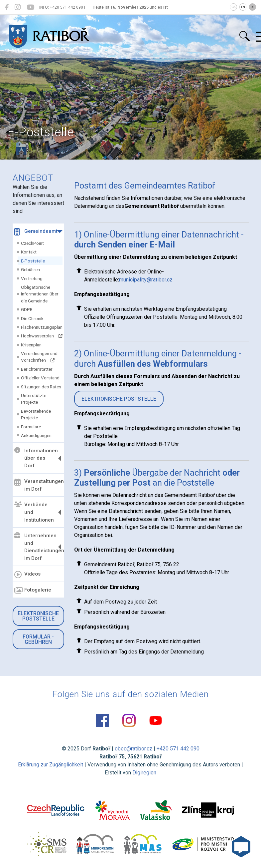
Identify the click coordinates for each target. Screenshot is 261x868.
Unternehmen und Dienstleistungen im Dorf (38, 547)
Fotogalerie (33, 591)
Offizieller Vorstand (40, 378)
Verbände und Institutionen (34, 512)
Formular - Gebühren (38, 639)
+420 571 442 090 (178, 749)
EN (243, 7)
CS (233, 7)
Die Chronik (32, 318)
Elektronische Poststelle (38, 616)
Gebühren (30, 269)
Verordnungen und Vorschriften (39, 357)
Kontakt (29, 252)
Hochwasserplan (42, 336)
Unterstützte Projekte (34, 399)
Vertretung (32, 278)
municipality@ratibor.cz (146, 280)
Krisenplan (31, 345)
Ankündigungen (36, 435)
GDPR (27, 309)
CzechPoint (32, 243)
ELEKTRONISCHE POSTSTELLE (119, 399)
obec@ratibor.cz (133, 749)
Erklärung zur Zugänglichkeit (51, 765)
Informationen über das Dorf (36, 458)
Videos (27, 575)
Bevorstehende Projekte (36, 414)
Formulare (31, 427)
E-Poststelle (33, 261)
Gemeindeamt (36, 232)
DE (253, 7)
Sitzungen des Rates (41, 387)
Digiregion (144, 773)
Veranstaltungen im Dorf (38, 485)
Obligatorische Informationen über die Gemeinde (40, 294)
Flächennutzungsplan (42, 327)
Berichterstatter (37, 369)
